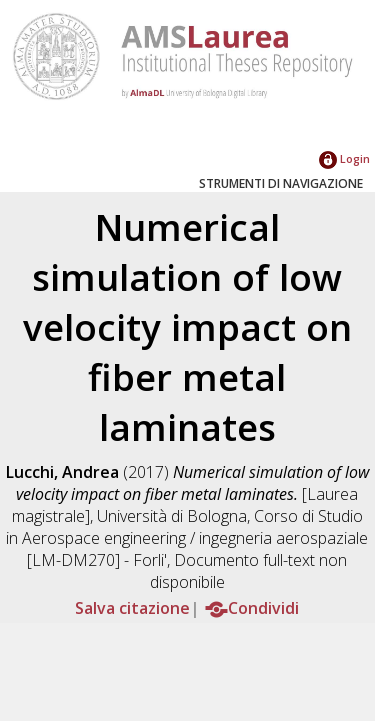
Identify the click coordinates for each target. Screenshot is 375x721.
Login (344, 158)
